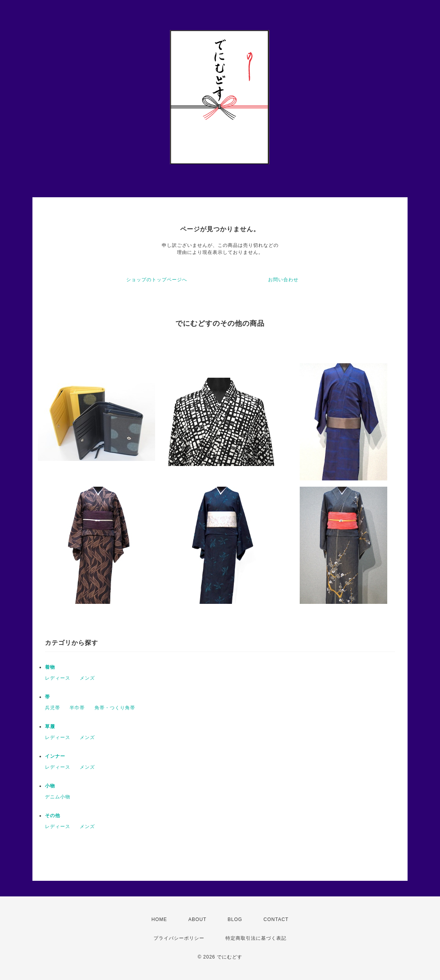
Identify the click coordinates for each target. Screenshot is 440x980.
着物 (50, 667)
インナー (55, 756)
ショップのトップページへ (157, 280)
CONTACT (276, 919)
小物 (50, 786)
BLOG (235, 919)
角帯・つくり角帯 (115, 708)
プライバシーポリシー (179, 938)
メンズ (87, 678)
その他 (53, 816)
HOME (159, 919)
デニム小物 (58, 797)
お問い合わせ (283, 280)
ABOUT (197, 919)
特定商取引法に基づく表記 (256, 938)
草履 (50, 727)
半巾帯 (77, 708)
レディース (58, 678)
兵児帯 (53, 708)
